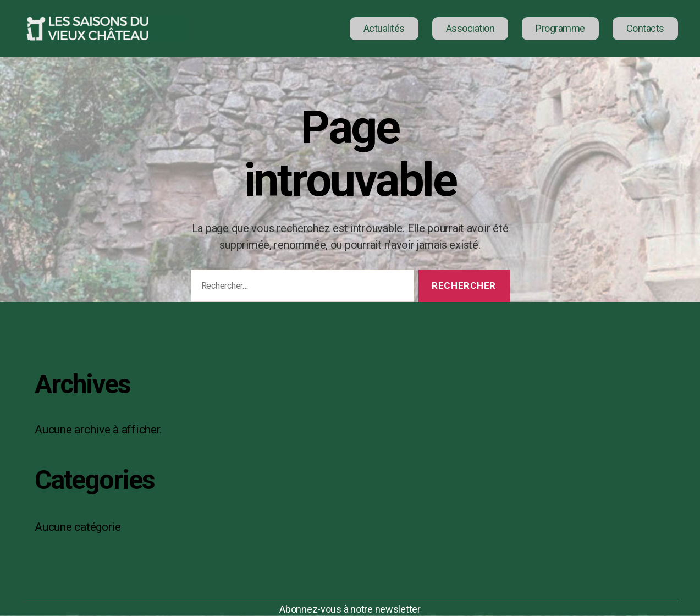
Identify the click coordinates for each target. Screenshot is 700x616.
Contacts (645, 28)
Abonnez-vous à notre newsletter (350, 609)
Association (470, 28)
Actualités (384, 28)
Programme (560, 28)
